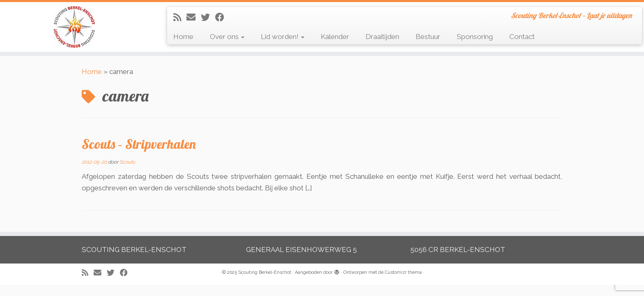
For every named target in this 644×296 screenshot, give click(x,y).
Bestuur (428, 37)
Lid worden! (283, 37)
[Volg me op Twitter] (208, 17)
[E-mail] (194, 17)
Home (183, 37)
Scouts (127, 162)
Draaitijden (382, 37)
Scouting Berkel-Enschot (265, 272)
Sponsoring (475, 37)
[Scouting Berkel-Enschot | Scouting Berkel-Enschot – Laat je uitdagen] (74, 27)
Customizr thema (403, 272)
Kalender (335, 37)
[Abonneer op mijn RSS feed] (180, 17)
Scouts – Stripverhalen (139, 144)
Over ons (227, 37)
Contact (522, 37)
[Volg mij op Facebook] (222, 17)
